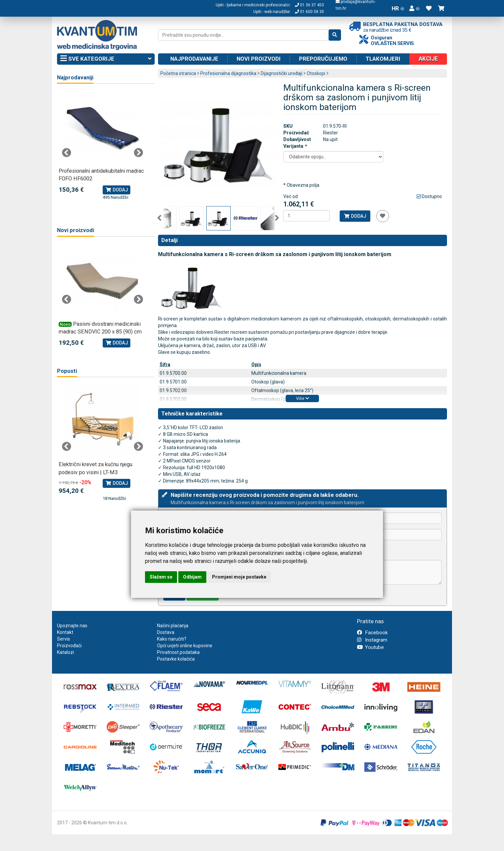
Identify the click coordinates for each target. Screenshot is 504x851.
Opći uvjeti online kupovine (185, 646)
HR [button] (398, 8)
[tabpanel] (102, 146)
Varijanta (295, 146)
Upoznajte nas (72, 626)
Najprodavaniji (75, 78)
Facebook (372, 633)
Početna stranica (178, 73)
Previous (159, 218)
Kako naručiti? (172, 639)
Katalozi (65, 652)
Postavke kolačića (176, 659)
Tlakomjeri (383, 59)
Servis (63, 639)
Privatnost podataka (178, 652)
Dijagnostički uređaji (281, 73)
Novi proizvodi (259, 59)
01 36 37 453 (309, 5)
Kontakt (65, 632)
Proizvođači (69, 646)
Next (277, 218)
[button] (414, 8)
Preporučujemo (323, 59)
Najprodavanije (194, 59)
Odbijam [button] (192, 577)
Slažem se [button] (161, 577)
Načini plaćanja (173, 626)
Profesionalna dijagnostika (228, 73)
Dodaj (355, 216)
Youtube (370, 647)
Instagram (372, 640)
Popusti (67, 371)
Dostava (166, 632)
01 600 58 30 (309, 12)
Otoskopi (316, 73)
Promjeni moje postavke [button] (239, 577)
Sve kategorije (106, 59)
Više (302, 398)
